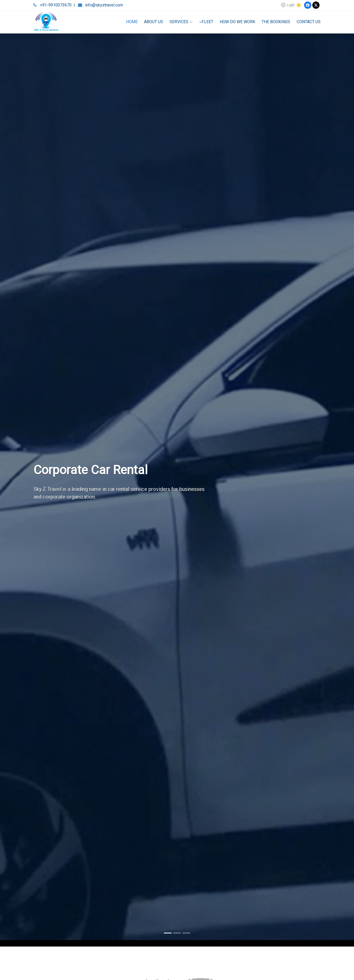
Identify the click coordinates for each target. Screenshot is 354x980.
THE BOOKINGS (276, 22)
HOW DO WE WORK (237, 22)
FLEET (206, 22)
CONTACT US (309, 22)
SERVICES (181, 22)
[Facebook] (308, 5)
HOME (132, 22)
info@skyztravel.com (104, 5)
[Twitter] (316, 5)
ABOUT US (154, 22)
